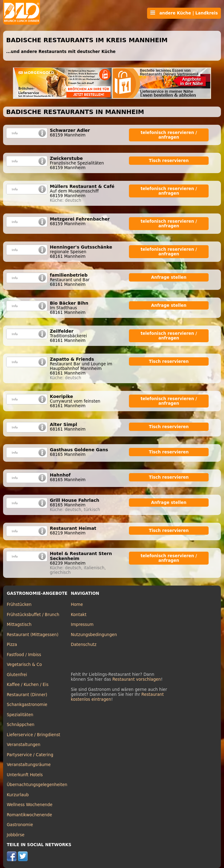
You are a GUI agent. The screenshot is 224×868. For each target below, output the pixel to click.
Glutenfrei (17, 675)
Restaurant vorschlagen (137, 679)
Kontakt (79, 615)
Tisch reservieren (169, 161)
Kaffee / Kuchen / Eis (28, 685)
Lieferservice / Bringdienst (34, 735)
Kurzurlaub (18, 795)
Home (77, 604)
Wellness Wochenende (30, 805)
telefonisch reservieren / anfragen (169, 135)
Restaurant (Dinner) (27, 695)
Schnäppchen (21, 725)
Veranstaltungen (24, 745)
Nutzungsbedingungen (94, 635)
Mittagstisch (19, 625)
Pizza (12, 645)
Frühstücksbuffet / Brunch (33, 615)
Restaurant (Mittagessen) (33, 635)
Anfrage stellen (169, 277)
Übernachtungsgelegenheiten (37, 785)
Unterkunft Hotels (25, 775)
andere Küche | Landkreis (184, 13)
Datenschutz (84, 645)
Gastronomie (20, 825)
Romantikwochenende (29, 815)
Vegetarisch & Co (24, 665)
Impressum (82, 625)
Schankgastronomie (27, 705)
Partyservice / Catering (30, 755)
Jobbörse (16, 835)
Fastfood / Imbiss (24, 655)
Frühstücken (19, 604)
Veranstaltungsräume (29, 765)
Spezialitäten (20, 715)
